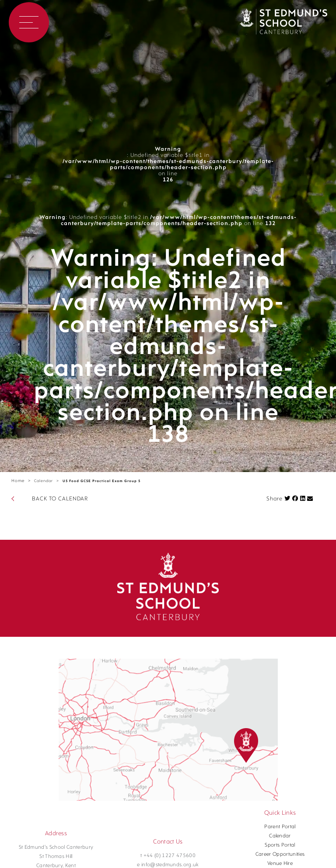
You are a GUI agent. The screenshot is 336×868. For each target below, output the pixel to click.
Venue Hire (280, 864)
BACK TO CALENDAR (60, 499)
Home (18, 481)
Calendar (44, 481)
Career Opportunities (280, 854)
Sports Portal (280, 845)
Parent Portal (280, 827)
